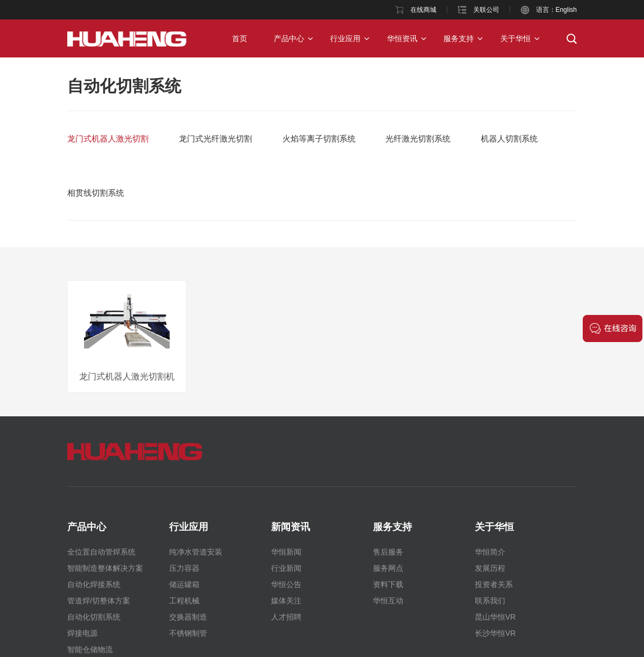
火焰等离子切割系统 (319, 139)
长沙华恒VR (495, 633)
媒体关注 (286, 601)
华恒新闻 (286, 552)
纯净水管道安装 (196, 552)
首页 (240, 38)
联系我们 (490, 601)
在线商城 (423, 10)
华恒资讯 (402, 38)
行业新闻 (286, 568)
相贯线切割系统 (96, 193)
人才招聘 (286, 617)
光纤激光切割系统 (418, 139)
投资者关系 (494, 584)
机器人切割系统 (509, 139)
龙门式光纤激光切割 (215, 139)
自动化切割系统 (124, 86)
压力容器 (184, 568)
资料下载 (388, 584)
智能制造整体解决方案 (105, 568)
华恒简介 (490, 552)
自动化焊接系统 (94, 584)
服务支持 (459, 38)
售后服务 (388, 552)
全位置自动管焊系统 (101, 552)
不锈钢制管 (188, 633)
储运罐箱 (184, 584)
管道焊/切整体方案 (99, 601)
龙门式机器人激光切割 (108, 139)
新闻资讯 (291, 527)
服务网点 (388, 568)
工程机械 (184, 601)
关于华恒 (516, 38)
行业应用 (345, 38)
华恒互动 (388, 601)
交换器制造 (188, 617)
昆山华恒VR (495, 617)
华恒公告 (286, 584)
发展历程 (490, 568)
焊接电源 (82, 633)
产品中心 (289, 38)
